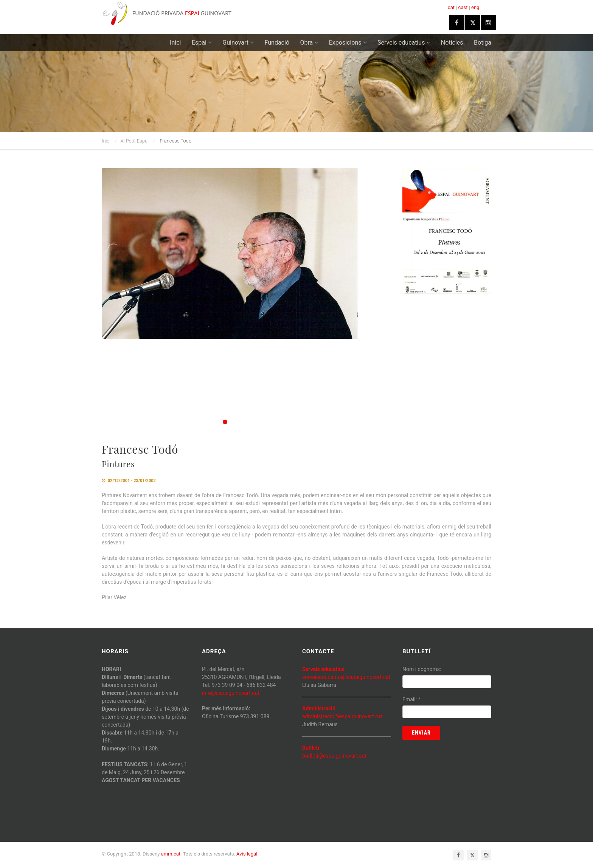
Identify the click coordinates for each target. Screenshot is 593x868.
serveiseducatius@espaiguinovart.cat (346, 677)
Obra (309, 43)
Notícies (452, 43)
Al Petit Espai (135, 141)
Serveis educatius (404, 43)
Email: (411, 699)
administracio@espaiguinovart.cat (342, 716)
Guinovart (238, 43)
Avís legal (247, 854)
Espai (202, 43)
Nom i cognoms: (422, 669)
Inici (175, 43)
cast (463, 7)
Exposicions (348, 43)
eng (475, 7)
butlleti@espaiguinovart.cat (334, 756)
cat (451, 7)
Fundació (277, 43)
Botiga (483, 43)
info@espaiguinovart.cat (231, 693)
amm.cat (171, 854)
